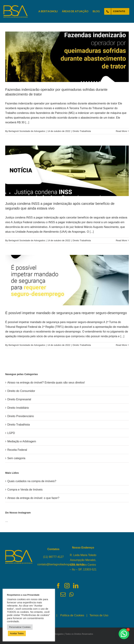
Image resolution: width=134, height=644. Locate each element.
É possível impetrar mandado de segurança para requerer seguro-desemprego (66, 313)
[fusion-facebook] (58, 586)
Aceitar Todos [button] (17, 633)
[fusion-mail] (63, 594)
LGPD (11, 433)
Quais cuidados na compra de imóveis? (32, 481)
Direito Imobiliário (18, 408)
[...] (27, 122)
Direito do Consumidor (21, 391)
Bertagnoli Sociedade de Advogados (27, 131)
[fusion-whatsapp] (71, 594)
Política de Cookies (72, 615)
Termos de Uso (99, 615)
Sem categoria (16, 458)
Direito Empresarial (19, 399)
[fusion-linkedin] (76, 586)
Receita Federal (17, 450)
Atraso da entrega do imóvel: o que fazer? (33, 498)
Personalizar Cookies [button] (20, 627)
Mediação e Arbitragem (22, 441)
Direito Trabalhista (82, 131)
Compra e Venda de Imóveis (25, 490)
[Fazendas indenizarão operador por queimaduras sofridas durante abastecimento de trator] (67, 57)
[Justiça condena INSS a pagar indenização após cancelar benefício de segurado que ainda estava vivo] (67, 171)
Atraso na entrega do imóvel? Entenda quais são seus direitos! (46, 383)
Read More (121, 131)
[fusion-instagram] (67, 586)
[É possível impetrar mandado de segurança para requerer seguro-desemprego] (67, 280)
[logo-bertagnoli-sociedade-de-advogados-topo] (16, 7)
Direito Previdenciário (21, 416)
